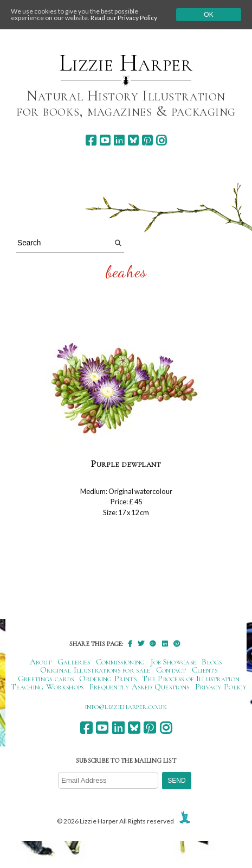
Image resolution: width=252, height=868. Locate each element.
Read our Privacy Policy (124, 18)
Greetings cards (46, 679)
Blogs (212, 662)
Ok (208, 15)
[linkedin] (119, 140)
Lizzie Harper (126, 63)
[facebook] (91, 140)
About (41, 662)
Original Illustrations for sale (95, 670)
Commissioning (121, 662)
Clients (205, 670)
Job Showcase (174, 662)
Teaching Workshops (47, 687)
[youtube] (105, 140)
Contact (171, 670)
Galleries (74, 662)
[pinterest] (147, 140)
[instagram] (161, 140)
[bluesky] (133, 140)
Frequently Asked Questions (140, 687)
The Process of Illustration (191, 679)
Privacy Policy (221, 687)
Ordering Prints (108, 679)
